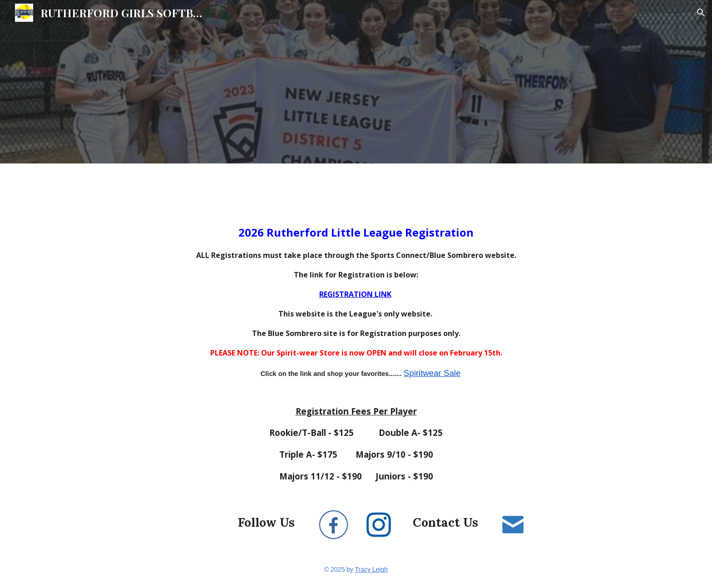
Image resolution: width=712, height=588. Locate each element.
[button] (701, 13)
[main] (356, 346)
